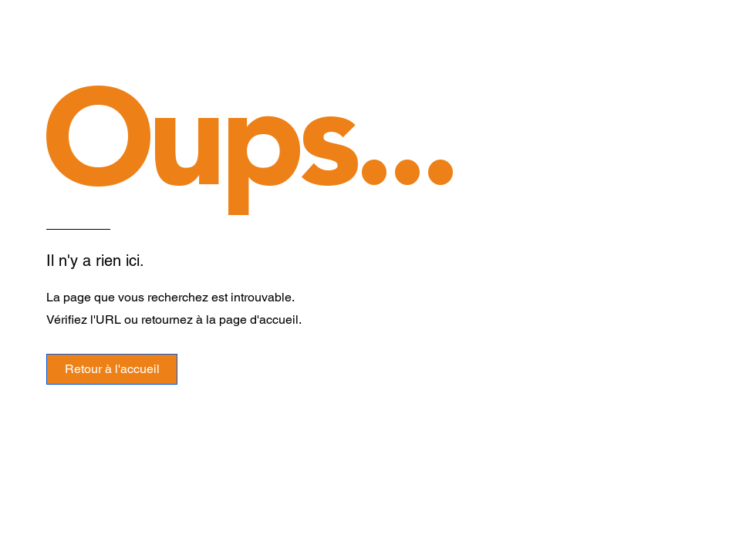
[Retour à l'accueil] (112, 369)
